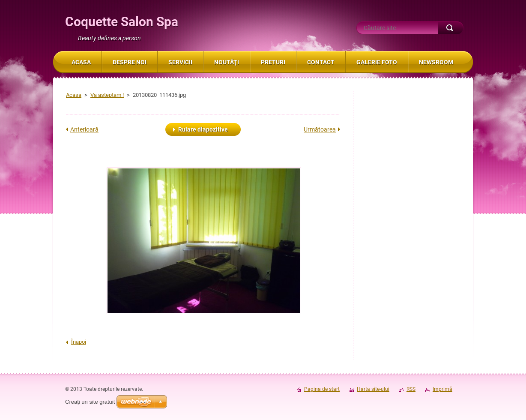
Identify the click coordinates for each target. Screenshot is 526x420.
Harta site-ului (373, 389)
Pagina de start (322, 389)
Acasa (74, 95)
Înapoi (79, 342)
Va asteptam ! (107, 95)
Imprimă (442, 389)
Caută (451, 28)
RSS (411, 389)
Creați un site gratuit (90, 402)
